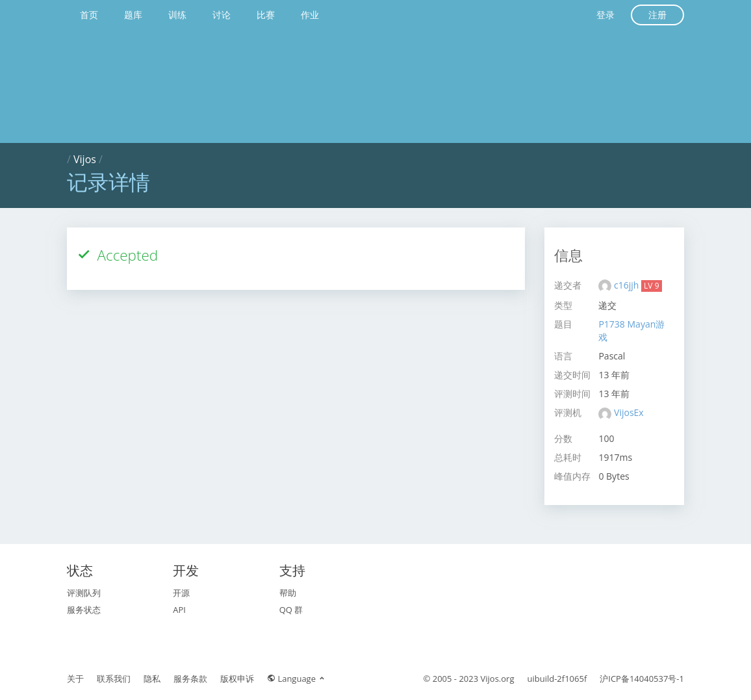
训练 (177, 15)
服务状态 (84, 610)
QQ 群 (291, 610)
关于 (75, 679)
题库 (133, 15)
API (179, 610)
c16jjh (628, 285)
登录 (605, 15)
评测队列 (84, 593)
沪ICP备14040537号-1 (642, 679)
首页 (89, 15)
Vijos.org (498, 679)
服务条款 (190, 679)
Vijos (85, 159)
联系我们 (114, 679)
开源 (181, 593)
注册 (657, 15)
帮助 (288, 593)
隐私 (152, 679)
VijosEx (629, 412)
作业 (310, 15)
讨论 (222, 15)
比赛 (266, 15)
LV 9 (651, 286)
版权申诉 (237, 679)
